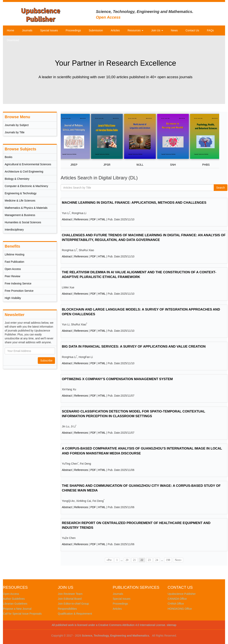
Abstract (67, 219)
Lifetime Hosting (14, 254)
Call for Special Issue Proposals (22, 614)
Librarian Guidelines (15, 604)
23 (149, 560)
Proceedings (73, 30)
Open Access (13, 269)
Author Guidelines (14, 599)
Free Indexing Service (18, 283)
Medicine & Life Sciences (20, 201)
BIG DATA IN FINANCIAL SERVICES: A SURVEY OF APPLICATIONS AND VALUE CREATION (134, 347)
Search (221, 188)
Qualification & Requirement (75, 614)
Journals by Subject (17, 125)
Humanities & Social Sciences (23, 222)
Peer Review (12, 276)
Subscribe (46, 361)
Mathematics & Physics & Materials (26, 208)
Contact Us (192, 30)
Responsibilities (67, 609)
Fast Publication (14, 262)
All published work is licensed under (73, 625)
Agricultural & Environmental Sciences (28, 164)
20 (127, 560)
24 (157, 560)
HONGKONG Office (180, 609)
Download (13, 40)
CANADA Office (177, 599)
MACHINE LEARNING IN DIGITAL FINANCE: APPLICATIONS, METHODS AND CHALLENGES (134, 203)
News (174, 30)
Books (9, 157)
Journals (27, 30)
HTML (102, 219)
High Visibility (13, 298)
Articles (115, 30)
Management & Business (20, 215)
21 (134, 560)
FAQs (210, 30)
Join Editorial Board (70, 599)
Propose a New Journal (17, 609)
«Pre (109, 560)
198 (168, 560)
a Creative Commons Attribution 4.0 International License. (131, 625)
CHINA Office (176, 604)
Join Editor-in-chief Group (73, 604)
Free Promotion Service (19, 291)
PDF (93, 219)
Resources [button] (136, 30)
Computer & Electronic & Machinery (26, 186)
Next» (178, 560)
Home (10, 30)
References (81, 219)
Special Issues (49, 30)
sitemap (172, 625)
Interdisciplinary (14, 230)
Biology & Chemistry (17, 179)
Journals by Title (15, 132)
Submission (96, 30)
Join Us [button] (157, 30)
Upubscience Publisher (182, 594)
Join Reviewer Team (70, 594)
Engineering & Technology (21, 193)
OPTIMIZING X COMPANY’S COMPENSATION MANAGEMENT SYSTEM (117, 379)
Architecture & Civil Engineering (24, 172)
